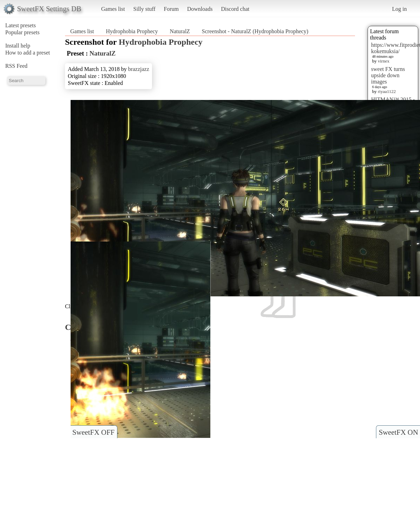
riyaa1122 (387, 91)
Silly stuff (144, 9)
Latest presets (21, 25)
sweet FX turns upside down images (388, 75)
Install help (18, 46)
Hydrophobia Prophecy (132, 31)
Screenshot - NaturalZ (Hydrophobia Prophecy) (255, 31)
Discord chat (235, 9)
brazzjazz (138, 69)
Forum (171, 9)
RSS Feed (16, 66)
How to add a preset (28, 53)
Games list (113, 9)
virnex (383, 61)
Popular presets (22, 32)
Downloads (200, 9)
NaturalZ (180, 31)
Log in (399, 9)
